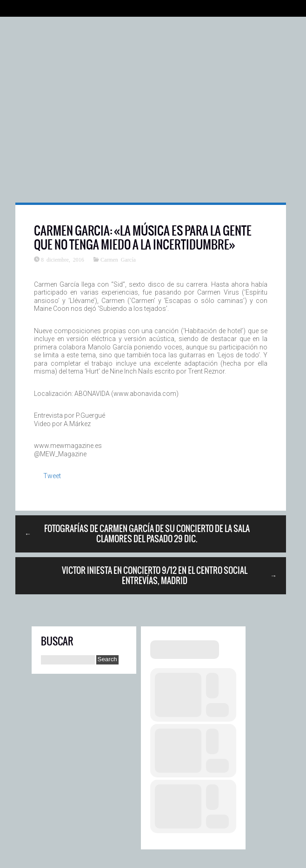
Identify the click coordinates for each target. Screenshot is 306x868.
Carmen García (118, 259)
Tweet (52, 476)
